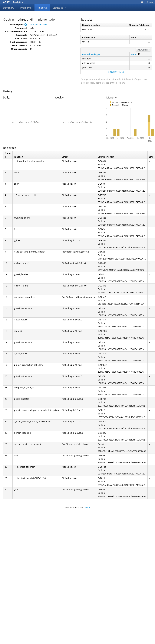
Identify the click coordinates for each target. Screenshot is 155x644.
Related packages (91, 54)
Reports (42, 8)
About (88, 508)
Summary (9, 8)
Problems (26, 8)
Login (150, 2)
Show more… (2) (116, 72)
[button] (26, 25)
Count (134, 54)
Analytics (13, 2)
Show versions (143, 50)
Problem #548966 (39, 25)
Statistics (59, 8)
